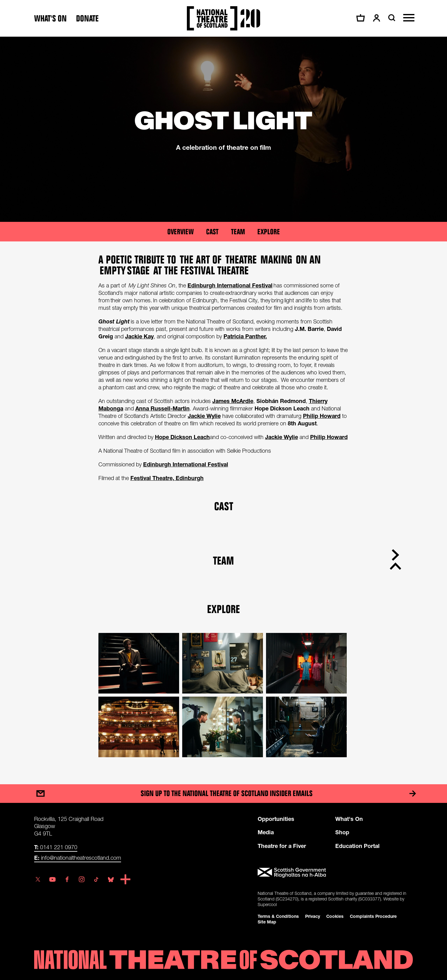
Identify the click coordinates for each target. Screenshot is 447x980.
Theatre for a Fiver (282, 846)
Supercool (267, 904)
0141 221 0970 (56, 847)
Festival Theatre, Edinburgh (167, 478)
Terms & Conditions (278, 916)
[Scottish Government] (335, 873)
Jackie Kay (139, 336)
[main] (223, 404)
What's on (50, 18)
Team (238, 232)
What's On (349, 819)
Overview (181, 232)
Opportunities (276, 819)
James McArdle (233, 401)
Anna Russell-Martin (163, 408)
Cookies (335, 916)
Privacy (313, 916)
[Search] (391, 18)
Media (266, 832)
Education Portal (357, 846)
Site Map (267, 922)
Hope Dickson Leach (182, 437)
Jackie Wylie (204, 416)
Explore (269, 232)
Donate (87, 18)
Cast (212, 232)
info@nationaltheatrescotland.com (78, 858)
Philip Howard (322, 416)
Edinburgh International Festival (186, 464)
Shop (342, 832)
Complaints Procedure (373, 916)
